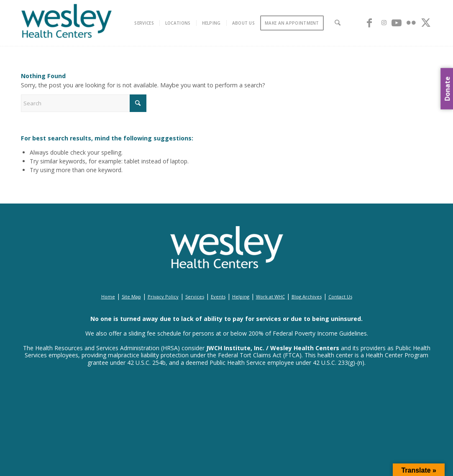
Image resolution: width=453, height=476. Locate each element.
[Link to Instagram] (384, 23)
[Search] (338, 23)
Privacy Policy (163, 297)
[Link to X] (426, 23)
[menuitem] (144, 23)
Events (218, 297)
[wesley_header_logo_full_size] (67, 23)
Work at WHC (270, 297)
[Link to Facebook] (369, 23)
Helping (241, 297)
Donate (447, 89)
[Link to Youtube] (397, 23)
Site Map (131, 297)
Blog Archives (307, 297)
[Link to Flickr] (411, 23)
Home (108, 297)
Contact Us (340, 297)
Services (195, 297)
